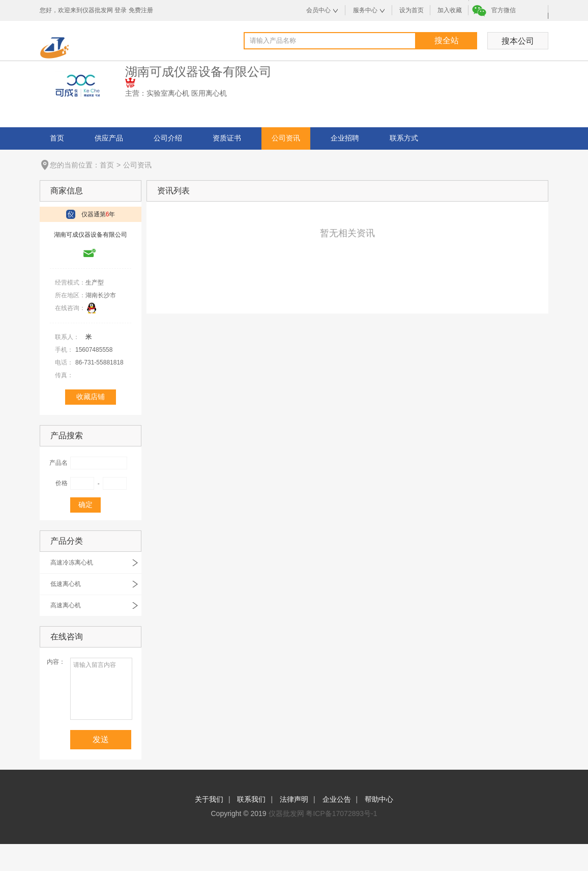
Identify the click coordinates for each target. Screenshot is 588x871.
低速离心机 (66, 584)
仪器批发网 (286, 813)
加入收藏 (450, 10)
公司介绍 (168, 138)
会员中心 (318, 10)
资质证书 (227, 138)
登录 (121, 10)
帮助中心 (379, 799)
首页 (57, 138)
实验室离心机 (168, 93)
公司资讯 (286, 138)
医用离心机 (209, 93)
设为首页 (411, 10)
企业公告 (337, 799)
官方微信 (504, 10)
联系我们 (251, 799)
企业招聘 (345, 138)
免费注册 (141, 10)
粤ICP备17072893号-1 (341, 813)
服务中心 (365, 10)
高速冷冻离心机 (72, 563)
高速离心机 (66, 605)
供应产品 (109, 138)
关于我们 (209, 799)
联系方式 (404, 138)
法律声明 (294, 799)
